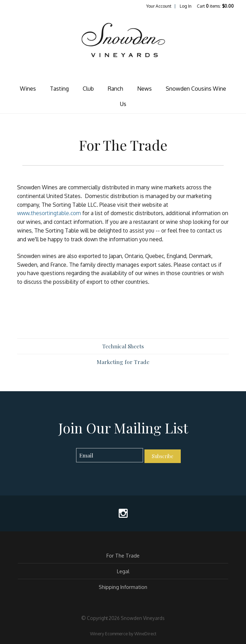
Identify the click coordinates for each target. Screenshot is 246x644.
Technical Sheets (123, 346)
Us (123, 104)
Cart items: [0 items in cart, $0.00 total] (215, 6)
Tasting (59, 89)
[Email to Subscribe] (110, 455)
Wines (28, 89)
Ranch (115, 89)
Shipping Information (123, 587)
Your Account (159, 6)
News (144, 89)
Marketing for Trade (123, 362)
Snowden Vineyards (123, 47)
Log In (186, 6)
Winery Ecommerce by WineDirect (123, 634)
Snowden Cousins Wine (196, 89)
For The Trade (123, 555)
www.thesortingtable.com (49, 213)
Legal (123, 571)
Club (88, 89)
